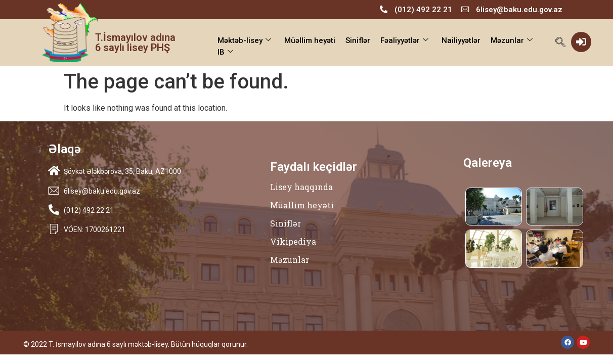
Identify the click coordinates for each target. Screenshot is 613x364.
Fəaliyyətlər (404, 40)
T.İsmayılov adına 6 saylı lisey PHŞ (135, 42)
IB (225, 52)
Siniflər (358, 40)
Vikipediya (293, 241)
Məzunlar (512, 40)
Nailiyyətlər (461, 40)
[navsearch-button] (560, 43)
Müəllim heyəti (310, 40)
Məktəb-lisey (244, 40)
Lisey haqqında (301, 187)
